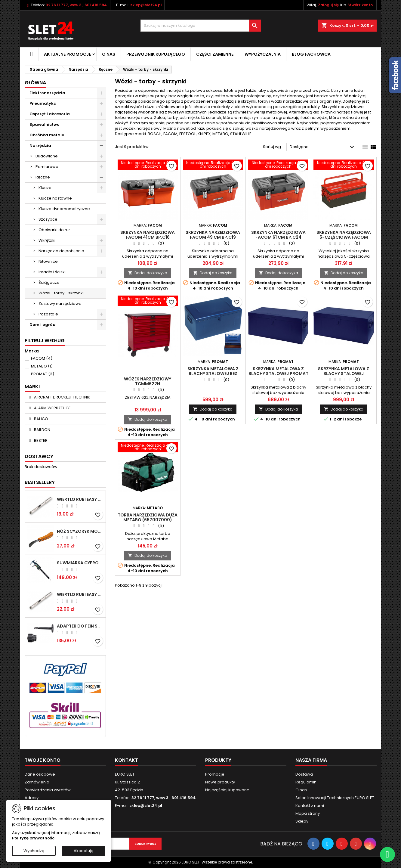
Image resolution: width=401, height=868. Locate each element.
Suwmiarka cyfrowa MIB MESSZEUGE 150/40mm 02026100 (80, 563)
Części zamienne (215, 54)
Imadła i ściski (52, 272)
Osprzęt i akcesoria (50, 114)
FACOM (42, 358)
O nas (109, 54)
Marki (32, 387)
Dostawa (304, 774)
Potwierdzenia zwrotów (48, 790)
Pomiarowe (47, 167)
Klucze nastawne (55, 198)
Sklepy (302, 821)
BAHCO (41, 419)
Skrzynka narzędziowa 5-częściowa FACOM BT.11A (344, 237)
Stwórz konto (360, 5)
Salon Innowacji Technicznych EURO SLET (335, 798)
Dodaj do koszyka (148, 273)
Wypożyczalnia (263, 54)
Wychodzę (34, 851)
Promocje (215, 774)
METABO (42, 366)
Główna (35, 83)
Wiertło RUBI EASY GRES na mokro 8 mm (80, 594)
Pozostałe (48, 314)
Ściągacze (49, 282)
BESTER (40, 440)
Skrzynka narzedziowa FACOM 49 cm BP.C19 (213, 235)
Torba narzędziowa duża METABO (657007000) (148, 517)
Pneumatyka (43, 103)
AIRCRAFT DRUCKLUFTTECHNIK (62, 397)
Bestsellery (40, 482)
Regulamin (306, 782)
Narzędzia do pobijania (61, 251)
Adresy (32, 798)
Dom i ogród (43, 325)
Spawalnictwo (45, 124)
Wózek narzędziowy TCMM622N (148, 381)
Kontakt (126, 760)
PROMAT (43, 374)
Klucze (45, 188)
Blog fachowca (311, 54)
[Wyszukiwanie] (201, 26)
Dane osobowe (40, 774)
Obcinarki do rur (54, 230)
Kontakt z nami (310, 806)
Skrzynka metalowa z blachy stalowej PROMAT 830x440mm (278, 374)
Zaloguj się (328, 5)
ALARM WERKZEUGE (52, 408)
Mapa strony (308, 813)
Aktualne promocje (67, 54)
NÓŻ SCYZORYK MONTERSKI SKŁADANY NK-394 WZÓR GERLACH (80, 531)
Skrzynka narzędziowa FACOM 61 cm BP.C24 (278, 235)
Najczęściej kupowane (227, 790)
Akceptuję (83, 851)
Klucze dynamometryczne (64, 209)
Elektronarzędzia (47, 93)
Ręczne (43, 177)
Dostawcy (39, 456)
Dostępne (323, 147)
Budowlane (47, 156)
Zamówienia (37, 782)
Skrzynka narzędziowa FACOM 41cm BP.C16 (148, 235)
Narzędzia (40, 146)
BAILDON (42, 430)
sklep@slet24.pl (146, 5)
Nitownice (48, 261)
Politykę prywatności (34, 838)
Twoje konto (43, 760)
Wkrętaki (47, 240)
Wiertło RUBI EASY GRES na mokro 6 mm (80, 499)
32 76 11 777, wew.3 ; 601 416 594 (76, 5)
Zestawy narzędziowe (60, 304)
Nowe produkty (220, 782)
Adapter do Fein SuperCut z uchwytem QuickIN (80, 626)
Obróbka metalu (47, 135)
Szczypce (48, 219)
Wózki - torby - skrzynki (61, 293)
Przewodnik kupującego (156, 54)
